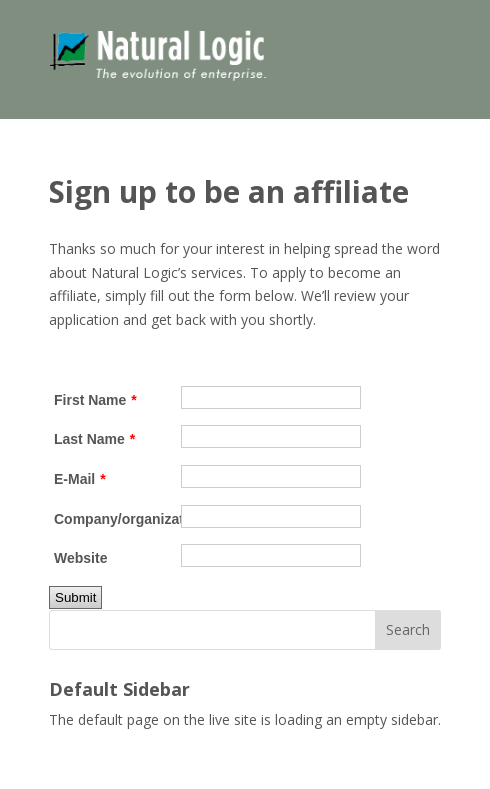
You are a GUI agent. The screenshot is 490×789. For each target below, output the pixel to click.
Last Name (94, 439)
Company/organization (117, 519)
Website (80, 558)
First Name (95, 400)
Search (408, 629)
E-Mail (80, 479)
